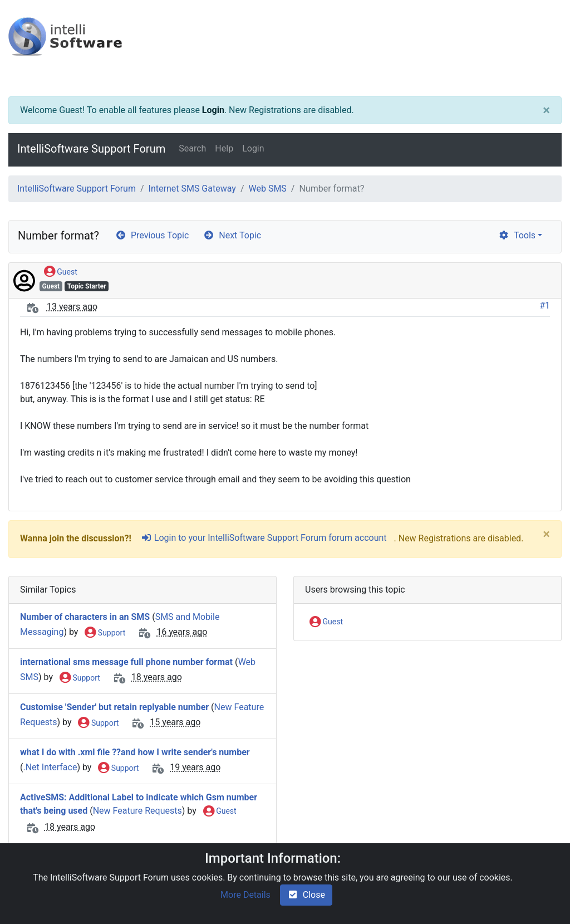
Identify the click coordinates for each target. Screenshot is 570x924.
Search (192, 148)
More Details (245, 895)
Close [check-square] (306, 895)
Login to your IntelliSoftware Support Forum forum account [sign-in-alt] (264, 538)
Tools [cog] (517, 235)
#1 (545, 305)
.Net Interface (50, 768)
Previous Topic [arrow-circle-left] (152, 235)
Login (213, 110)
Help (224, 148)
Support (105, 633)
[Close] (546, 110)
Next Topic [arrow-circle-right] (232, 235)
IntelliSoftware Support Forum (91, 149)
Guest (61, 272)
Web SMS (267, 189)
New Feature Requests (137, 811)
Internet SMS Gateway (192, 189)
